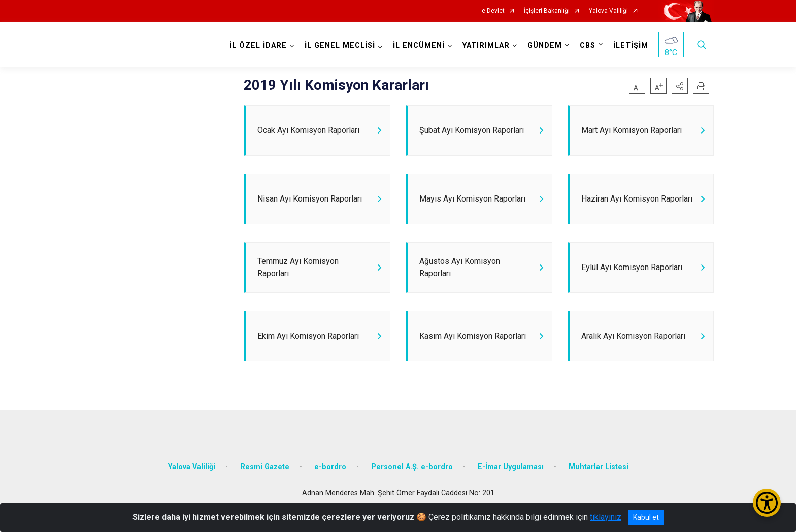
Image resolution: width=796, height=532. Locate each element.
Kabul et (646, 517)
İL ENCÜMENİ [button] (419, 45)
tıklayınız (606, 517)
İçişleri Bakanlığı (547, 11)
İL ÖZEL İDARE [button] (258, 45)
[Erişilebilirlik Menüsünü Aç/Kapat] (767, 503)
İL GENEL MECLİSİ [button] (340, 45)
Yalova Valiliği (608, 11)
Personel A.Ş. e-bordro (412, 467)
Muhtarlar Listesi (599, 467)
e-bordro (330, 467)
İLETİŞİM (631, 45)
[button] (680, 86)
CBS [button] (588, 45)
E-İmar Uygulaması (511, 467)
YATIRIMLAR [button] (486, 45)
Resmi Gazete (265, 467)
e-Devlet (493, 11)
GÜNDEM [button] (545, 45)
